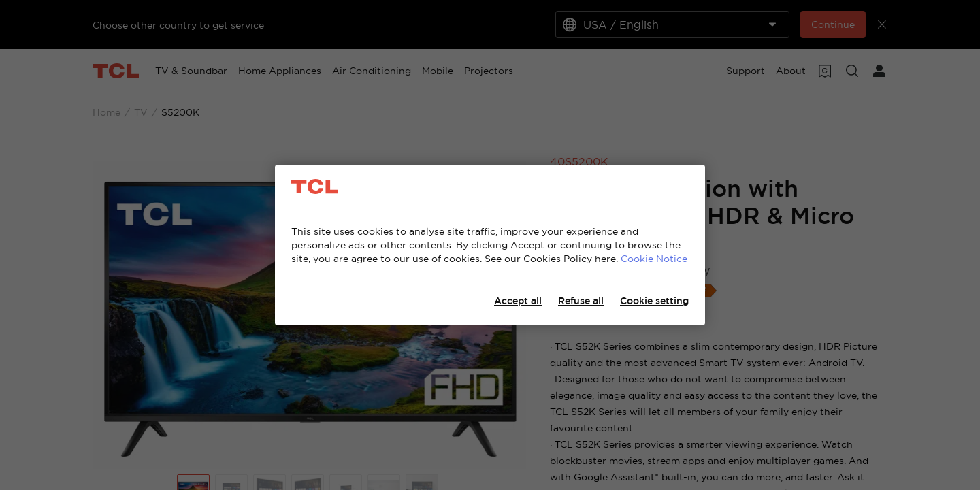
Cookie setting (654, 301)
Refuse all (581, 301)
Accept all (518, 301)
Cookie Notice (654, 259)
